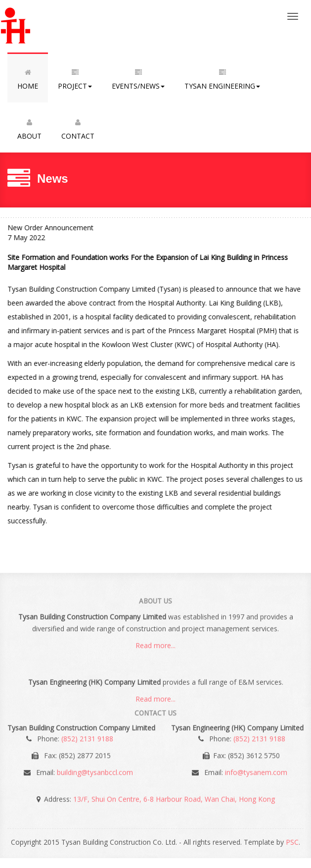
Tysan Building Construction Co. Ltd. (41, 26)
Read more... (155, 647)
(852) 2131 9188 (87, 737)
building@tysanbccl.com (95, 771)
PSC (292, 842)
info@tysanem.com (256, 771)
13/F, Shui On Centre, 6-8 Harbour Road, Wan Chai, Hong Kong (174, 797)
